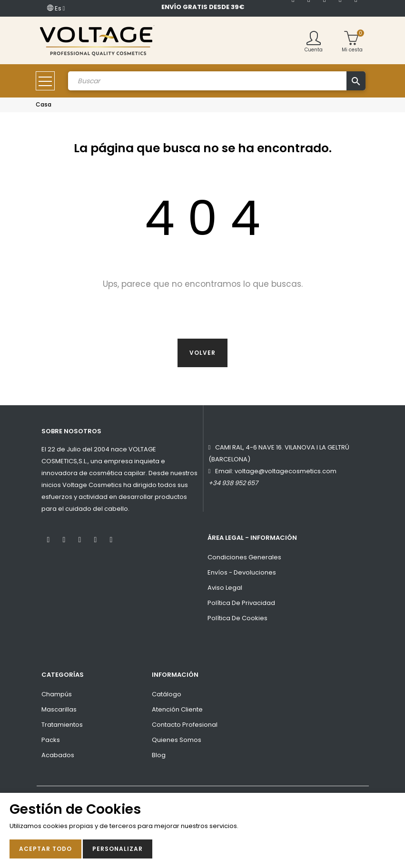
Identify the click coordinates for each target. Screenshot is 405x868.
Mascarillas (59, 709)
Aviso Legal (225, 588)
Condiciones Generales (244, 557)
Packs (51, 740)
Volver (202, 353)
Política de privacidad (241, 603)
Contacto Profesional (185, 725)
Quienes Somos (177, 740)
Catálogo (167, 694)
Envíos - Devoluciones (242, 572)
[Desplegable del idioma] (56, 8)
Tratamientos (62, 725)
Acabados (58, 755)
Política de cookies (237, 618)
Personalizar (118, 849)
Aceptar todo (45, 849)
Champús (57, 694)
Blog (159, 755)
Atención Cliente (177, 709)
